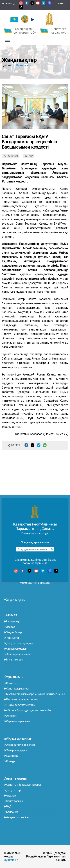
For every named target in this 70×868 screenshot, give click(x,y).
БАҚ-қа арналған (18, 738)
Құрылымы (13, 677)
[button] (32, 20)
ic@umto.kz (11, 860)
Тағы (62, 5)
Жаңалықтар (24, 65)
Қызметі (11, 615)
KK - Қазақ (8, 5)
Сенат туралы (15, 778)
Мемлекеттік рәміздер (35, 583)
